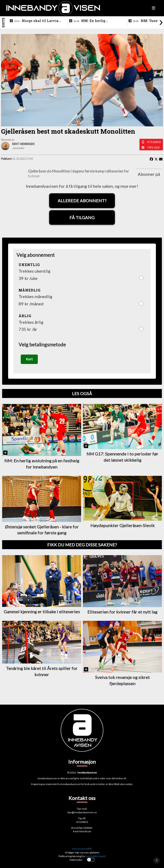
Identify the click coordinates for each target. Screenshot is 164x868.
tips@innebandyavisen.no (82, 812)
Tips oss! (154, 148)
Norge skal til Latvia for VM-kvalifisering (36, 21)
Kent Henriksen (82, 831)
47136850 (154, 142)
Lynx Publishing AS (95, 856)
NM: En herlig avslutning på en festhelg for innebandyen (96, 21)
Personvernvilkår (82, 849)
